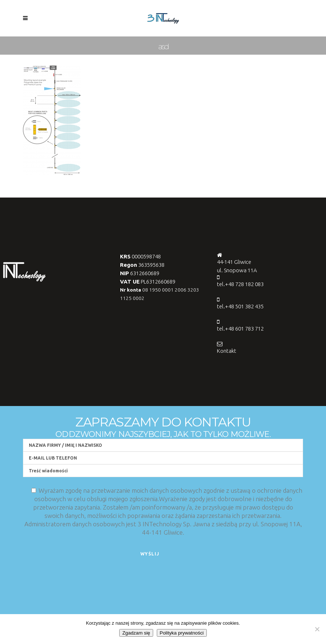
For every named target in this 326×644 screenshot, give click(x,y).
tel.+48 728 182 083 (240, 284)
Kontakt (227, 351)
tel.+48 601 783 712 (240, 329)
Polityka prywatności (182, 633)
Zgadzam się (136, 633)
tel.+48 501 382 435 (240, 306)
